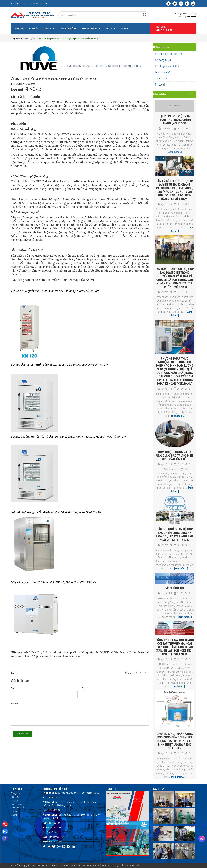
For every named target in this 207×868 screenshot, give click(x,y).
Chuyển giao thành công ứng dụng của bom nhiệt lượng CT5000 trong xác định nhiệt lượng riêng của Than (175, 741)
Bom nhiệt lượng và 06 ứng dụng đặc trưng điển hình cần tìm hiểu (175, 456)
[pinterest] (64, 847)
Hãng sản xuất (67, 29)
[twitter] (175, 4)
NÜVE (35, 89)
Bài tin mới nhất (159, 94)
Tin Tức (110, 29)
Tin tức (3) (161, 85)
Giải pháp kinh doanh (187, 16)
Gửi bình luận (23, 734)
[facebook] (168, 4)
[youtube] (193, 4)
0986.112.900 (20, 4)
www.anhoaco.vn (59, 842)
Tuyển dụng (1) (163, 72)
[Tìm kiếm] (145, 15)
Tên (13, 688)
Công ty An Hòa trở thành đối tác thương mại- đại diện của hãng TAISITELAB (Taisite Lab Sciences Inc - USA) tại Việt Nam (175, 647)
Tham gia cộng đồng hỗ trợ (186, 14)
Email (85, 688)
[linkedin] (73, 847)
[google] (187, 4)
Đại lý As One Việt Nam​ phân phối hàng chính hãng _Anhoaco (175, 120)
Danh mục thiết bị (90, 29)
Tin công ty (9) (163, 60)
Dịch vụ (124, 29)
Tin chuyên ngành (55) (167, 66)
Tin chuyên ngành (28, 39)
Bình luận (15, 703)
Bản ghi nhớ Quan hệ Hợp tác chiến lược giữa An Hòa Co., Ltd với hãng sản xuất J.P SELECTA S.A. (175, 535)
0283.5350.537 (53, 823)
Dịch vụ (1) (161, 78)
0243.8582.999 (53, 810)
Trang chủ (19, 29)
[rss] (69, 847)
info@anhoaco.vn (40, 4)
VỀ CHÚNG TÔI (175, 588)
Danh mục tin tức (161, 47)
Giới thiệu (34, 29)
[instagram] (181, 4)
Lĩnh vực (48, 29)
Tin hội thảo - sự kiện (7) (168, 54)
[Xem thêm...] (175, 152)
